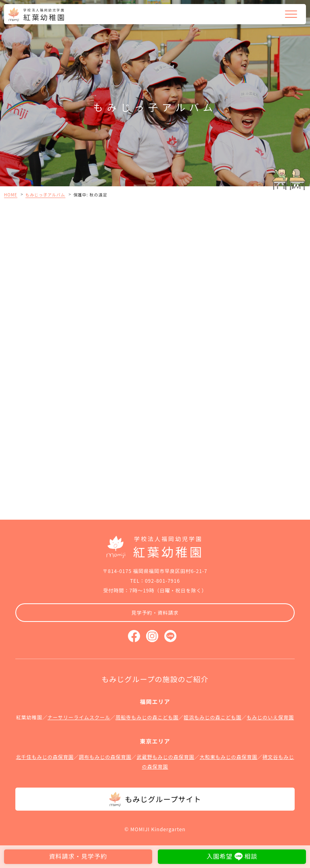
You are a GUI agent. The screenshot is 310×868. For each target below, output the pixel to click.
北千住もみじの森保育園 (45, 757)
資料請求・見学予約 (78, 856)
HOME (11, 195)
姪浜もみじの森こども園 (213, 717)
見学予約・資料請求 (155, 612)
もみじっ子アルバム (45, 195)
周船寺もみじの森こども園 (147, 717)
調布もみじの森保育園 (105, 757)
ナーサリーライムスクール (79, 717)
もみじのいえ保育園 (270, 717)
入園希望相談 (232, 856)
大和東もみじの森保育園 (229, 757)
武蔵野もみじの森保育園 (165, 757)
